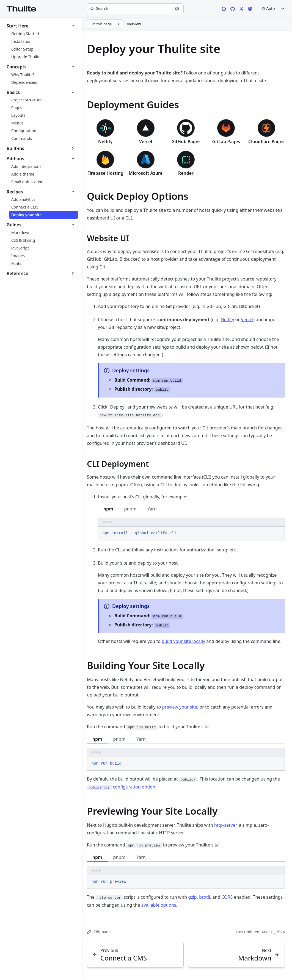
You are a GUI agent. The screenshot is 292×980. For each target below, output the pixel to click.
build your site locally (183, 641)
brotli (205, 897)
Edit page (99, 932)
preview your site (180, 707)
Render (186, 173)
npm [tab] (108, 509)
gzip (192, 897)
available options (159, 905)
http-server (225, 825)
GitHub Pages (186, 141)
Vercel (146, 141)
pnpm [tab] (130, 509)
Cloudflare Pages (266, 141)
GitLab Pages (226, 141)
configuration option (121, 787)
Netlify (105, 141)
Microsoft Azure (146, 173)
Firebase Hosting (105, 173)
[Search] (135, 9)
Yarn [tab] (152, 509)
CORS (227, 897)
